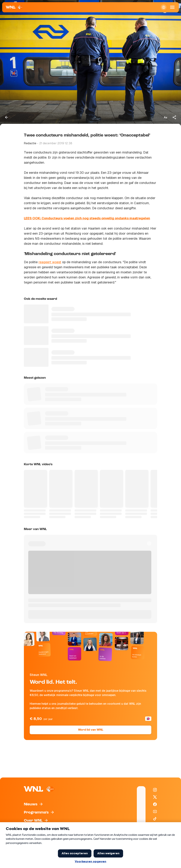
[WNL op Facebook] (155, 804)
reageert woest (50, 262)
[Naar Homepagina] (14, 7)
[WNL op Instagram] (155, 790)
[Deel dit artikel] (174, 117)
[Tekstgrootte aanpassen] (165, 117)
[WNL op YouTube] (155, 812)
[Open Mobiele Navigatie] (172, 7)
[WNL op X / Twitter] (155, 797)
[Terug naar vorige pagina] (7, 117)
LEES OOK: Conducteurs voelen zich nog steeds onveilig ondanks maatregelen (87, 218)
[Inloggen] (164, 7)
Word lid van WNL (91, 730)
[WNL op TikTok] (155, 819)
